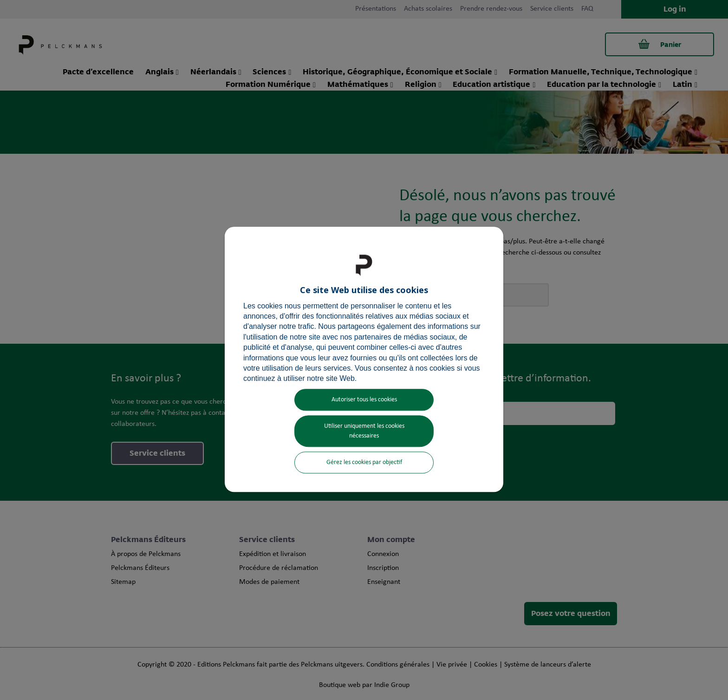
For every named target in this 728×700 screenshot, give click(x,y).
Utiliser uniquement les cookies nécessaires (364, 431)
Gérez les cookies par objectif (364, 462)
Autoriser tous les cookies (364, 400)
